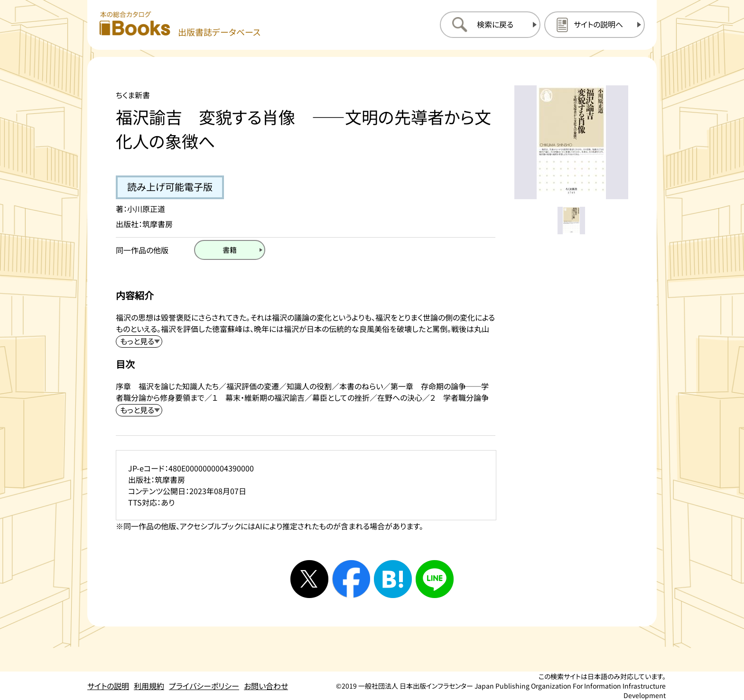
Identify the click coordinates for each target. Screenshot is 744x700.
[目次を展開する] (139, 410)
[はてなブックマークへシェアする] (393, 579)
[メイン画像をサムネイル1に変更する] (571, 221)
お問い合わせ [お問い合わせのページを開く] (266, 686)
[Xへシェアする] (309, 579)
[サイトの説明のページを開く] (595, 25)
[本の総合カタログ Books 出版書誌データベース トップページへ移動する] (180, 24)
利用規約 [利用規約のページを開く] (149, 686)
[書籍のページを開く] (230, 250)
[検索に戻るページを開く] (490, 25)
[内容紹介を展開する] (139, 341)
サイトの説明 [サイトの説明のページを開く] (108, 686)
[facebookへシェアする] (351, 579)
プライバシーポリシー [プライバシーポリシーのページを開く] (204, 686)
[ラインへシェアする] (435, 579)
